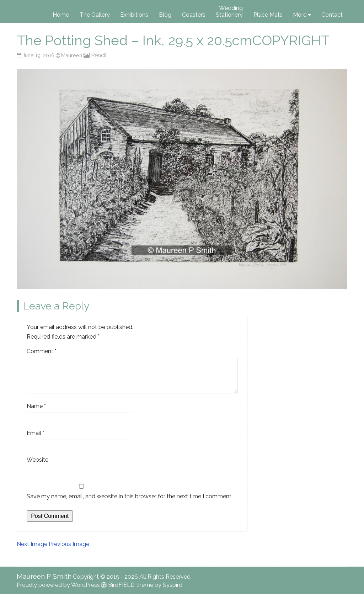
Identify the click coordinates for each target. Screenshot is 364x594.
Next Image (32, 544)
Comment (42, 351)
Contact (332, 15)
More (300, 15)
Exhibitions (134, 15)
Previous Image (69, 544)
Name (36, 406)
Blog (165, 15)
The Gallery (95, 15)
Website (38, 460)
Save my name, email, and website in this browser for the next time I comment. (130, 496)
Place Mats (268, 15)
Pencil (99, 55)
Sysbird (173, 585)
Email (36, 433)
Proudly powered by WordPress (58, 585)
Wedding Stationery (229, 11)
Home (61, 15)
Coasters (194, 15)
